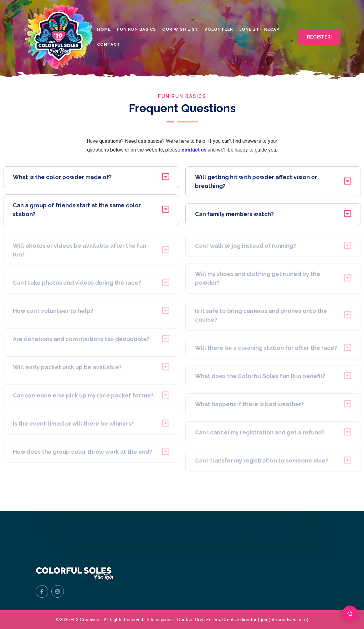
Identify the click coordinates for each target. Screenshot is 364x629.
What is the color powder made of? (91, 178)
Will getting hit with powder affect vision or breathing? (273, 183)
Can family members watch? (273, 215)
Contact (109, 44)
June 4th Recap (259, 29)
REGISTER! (319, 37)
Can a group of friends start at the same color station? (91, 211)
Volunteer (219, 29)
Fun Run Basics (136, 29)
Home (104, 29)
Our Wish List (180, 29)
